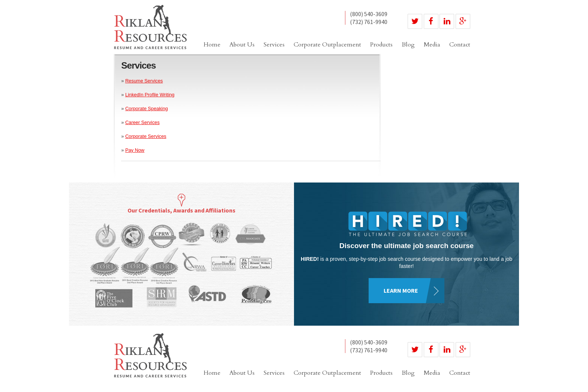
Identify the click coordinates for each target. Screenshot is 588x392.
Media (432, 45)
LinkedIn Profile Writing (150, 95)
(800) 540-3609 (369, 14)
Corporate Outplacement (327, 45)
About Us (242, 45)
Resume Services (144, 81)
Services (274, 45)
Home (212, 45)
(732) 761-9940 (369, 22)
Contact (460, 45)
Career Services (142, 122)
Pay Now (135, 150)
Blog (408, 45)
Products (381, 45)
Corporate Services (146, 136)
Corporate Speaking (147, 108)
